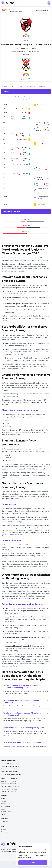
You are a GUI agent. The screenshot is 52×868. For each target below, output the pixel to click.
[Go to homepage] (8, 3)
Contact (4, 804)
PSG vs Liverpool (6, 764)
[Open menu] (49, 3)
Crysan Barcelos (43, 189)
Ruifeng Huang (22, 139)
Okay (33, 863)
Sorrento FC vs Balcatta (8, 781)
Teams (3, 827)
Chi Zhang (41, 143)
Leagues (4, 824)
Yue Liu (25, 113)
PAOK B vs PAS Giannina (9, 792)
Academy (4, 832)
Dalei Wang (41, 204)
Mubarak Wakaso (21, 109)
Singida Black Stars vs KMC (10, 784)
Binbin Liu (40, 105)
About (3, 798)
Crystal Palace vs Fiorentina (10, 772)
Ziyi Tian (18, 97)
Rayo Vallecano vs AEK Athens (10, 769)
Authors (4, 801)
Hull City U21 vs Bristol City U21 (10, 789)
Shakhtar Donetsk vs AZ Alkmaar (11, 774)
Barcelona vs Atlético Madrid (10, 766)
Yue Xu (25, 164)
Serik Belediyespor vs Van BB (10, 786)
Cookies (4, 809)
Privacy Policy (5, 806)
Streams (4, 829)
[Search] (45, 3)
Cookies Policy (38, 856)
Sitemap (4, 814)
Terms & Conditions (7, 812)
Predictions (5, 821)
